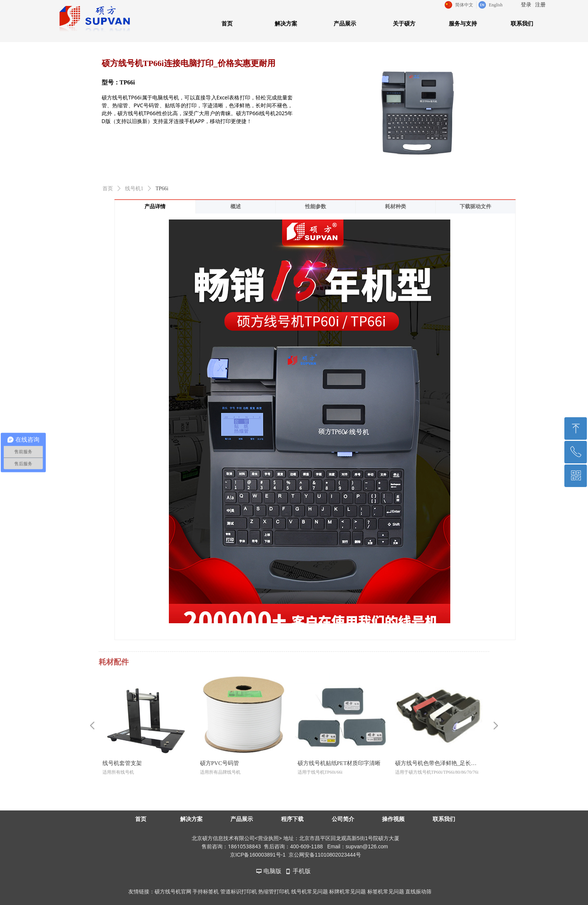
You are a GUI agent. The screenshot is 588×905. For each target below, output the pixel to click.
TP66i (162, 189)
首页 (108, 189)
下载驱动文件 (475, 207)
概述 (236, 207)
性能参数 (316, 207)
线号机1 (134, 189)
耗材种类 (396, 207)
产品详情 (155, 207)
